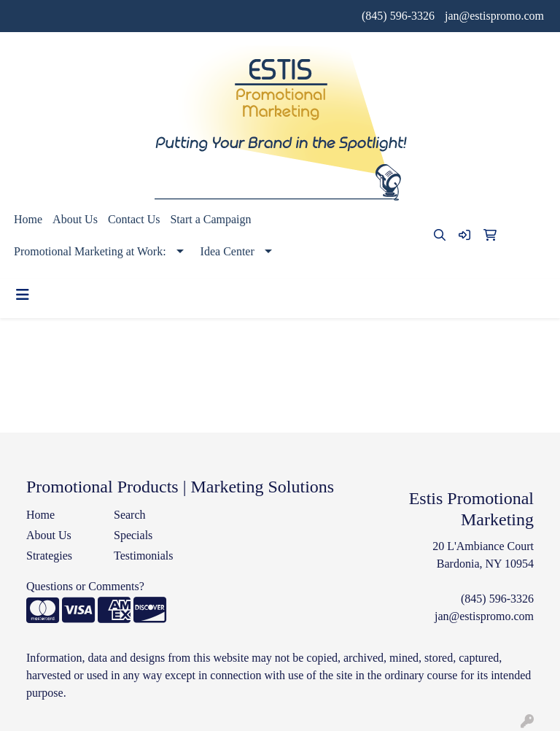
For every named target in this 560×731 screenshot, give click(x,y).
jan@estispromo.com (494, 16)
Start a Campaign (210, 219)
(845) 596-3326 (398, 16)
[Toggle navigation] (23, 295)
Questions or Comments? (85, 586)
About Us (75, 219)
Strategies (49, 556)
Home (28, 219)
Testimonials (144, 556)
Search (130, 515)
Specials (133, 535)
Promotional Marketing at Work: (90, 251)
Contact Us (134, 219)
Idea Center (227, 251)
